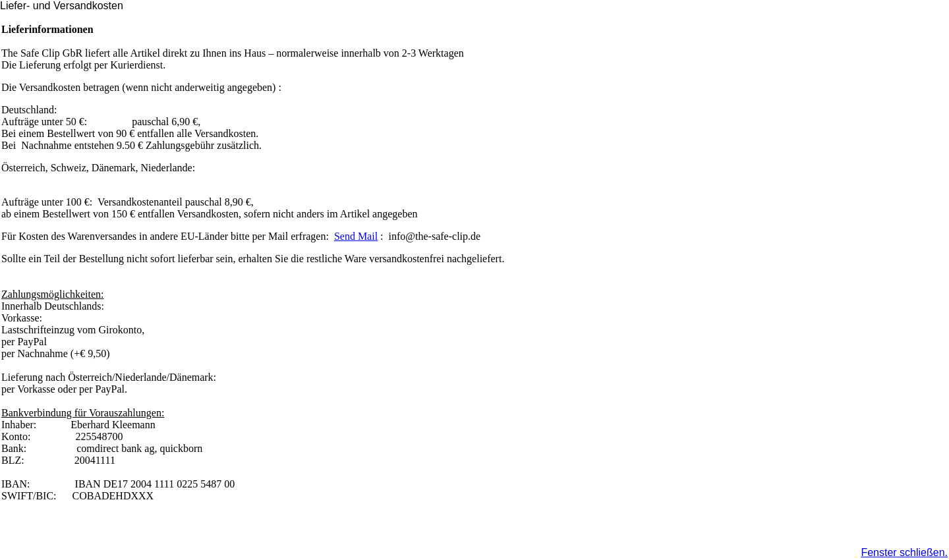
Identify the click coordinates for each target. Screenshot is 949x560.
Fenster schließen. (904, 552)
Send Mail (356, 236)
